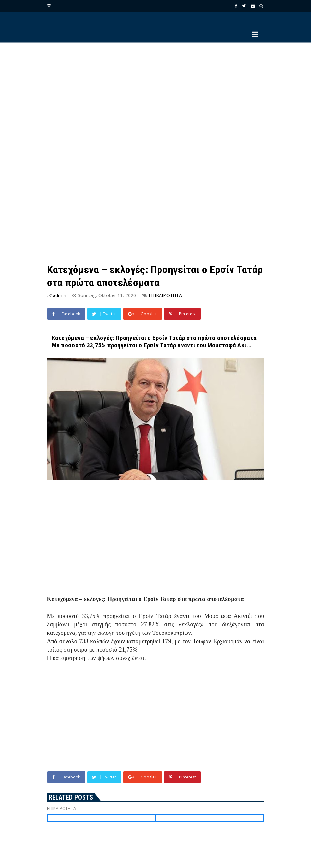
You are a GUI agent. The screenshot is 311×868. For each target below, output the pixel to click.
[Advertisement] (156, 101)
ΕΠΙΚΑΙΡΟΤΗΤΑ (165, 295)
